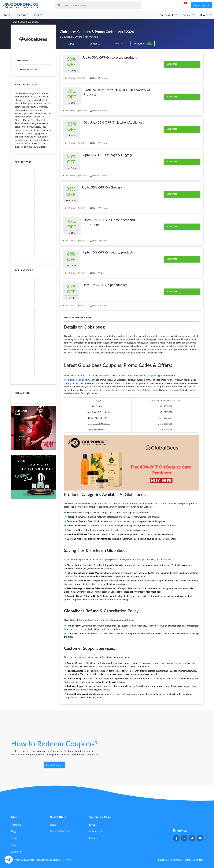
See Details (69, 78)
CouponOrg (153, 375)
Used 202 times (98, 176)
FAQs (92, 825)
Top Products (169, 15)
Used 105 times (98, 305)
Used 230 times (98, 208)
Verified (82, 78)
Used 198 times (98, 241)
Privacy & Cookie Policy (170, 860)
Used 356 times (98, 78)
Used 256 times (98, 143)
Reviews (189, 15)
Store (23, 22)
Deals (53, 825)
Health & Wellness (27, 69)
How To (206, 15)
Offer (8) (119, 44)
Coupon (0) (95, 44)
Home (14, 22)
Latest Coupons (54, 765)
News (14, 838)
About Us (16, 825)
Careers (93, 838)
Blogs (38, 15)
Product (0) (143, 44)
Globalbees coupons (76, 380)
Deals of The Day (59, 831)
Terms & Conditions (194, 860)
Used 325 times (98, 111)
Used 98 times (98, 273)
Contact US (95, 831)
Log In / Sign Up (202, 5)
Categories (21, 15)
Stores (6, 15)
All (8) (71, 44)
